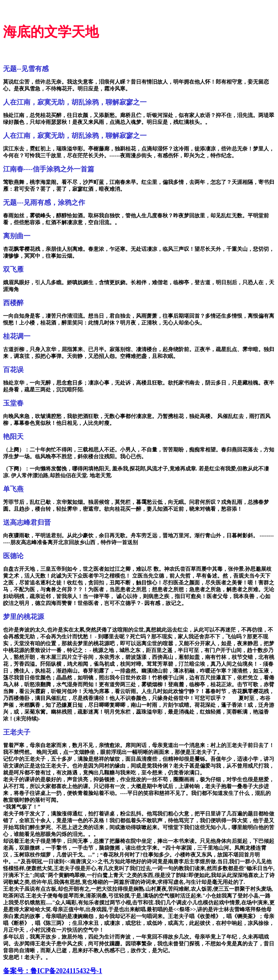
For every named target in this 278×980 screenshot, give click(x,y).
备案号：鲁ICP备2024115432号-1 (53, 971)
